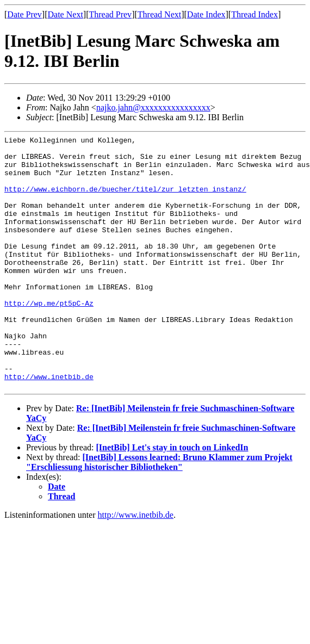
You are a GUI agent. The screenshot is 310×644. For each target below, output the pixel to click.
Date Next (66, 14)
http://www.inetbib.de (49, 425)
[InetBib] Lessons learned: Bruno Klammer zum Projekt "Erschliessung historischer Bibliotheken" (159, 513)
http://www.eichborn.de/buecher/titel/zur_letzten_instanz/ (125, 200)
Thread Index (255, 14)
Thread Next (159, 14)
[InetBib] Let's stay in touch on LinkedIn (172, 498)
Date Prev (24, 14)
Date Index (206, 14)
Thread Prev (110, 14)
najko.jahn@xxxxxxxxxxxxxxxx (153, 107)
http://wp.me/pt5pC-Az (49, 337)
